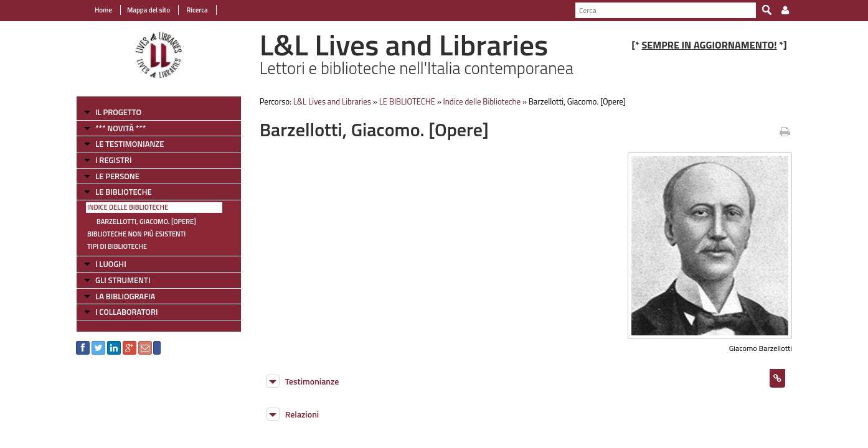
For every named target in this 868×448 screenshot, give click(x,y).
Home (103, 10)
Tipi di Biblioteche (117, 246)
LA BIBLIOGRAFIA (125, 296)
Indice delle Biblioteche (128, 207)
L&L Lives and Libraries (332, 101)
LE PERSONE (117, 176)
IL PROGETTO (118, 112)
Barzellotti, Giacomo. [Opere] (146, 222)
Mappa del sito (149, 10)
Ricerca (196, 10)
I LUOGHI (111, 264)
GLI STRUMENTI (123, 280)
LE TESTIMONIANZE (130, 144)
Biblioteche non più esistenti (136, 234)
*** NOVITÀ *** (120, 128)
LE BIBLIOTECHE (124, 192)
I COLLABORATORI (126, 312)
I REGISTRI (113, 160)
